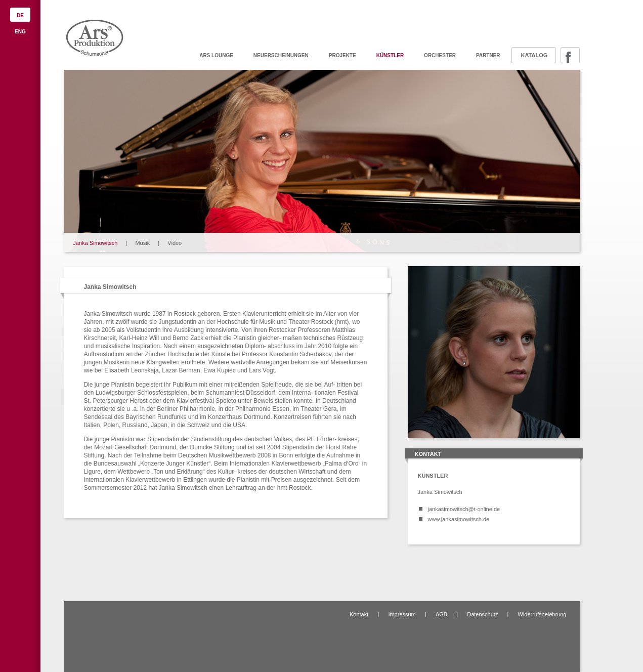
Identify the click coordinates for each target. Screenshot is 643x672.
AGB (441, 614)
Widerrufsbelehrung (542, 614)
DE (20, 15)
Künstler (390, 55)
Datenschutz (482, 614)
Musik (142, 243)
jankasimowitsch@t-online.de (464, 509)
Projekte (342, 55)
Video (175, 243)
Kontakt (359, 614)
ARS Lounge (216, 55)
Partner (488, 55)
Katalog (534, 55)
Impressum (402, 614)
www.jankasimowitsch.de (459, 519)
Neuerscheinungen (281, 55)
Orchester (440, 55)
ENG (20, 32)
